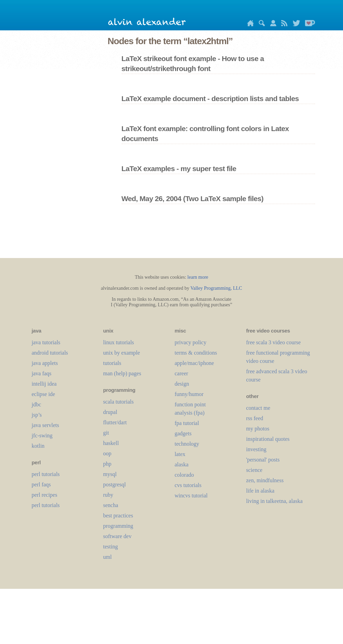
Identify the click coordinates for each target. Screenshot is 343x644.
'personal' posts (263, 460)
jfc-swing (42, 435)
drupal (110, 412)
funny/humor (189, 394)
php (107, 464)
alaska (182, 464)
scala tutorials (118, 402)
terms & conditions (196, 353)
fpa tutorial (187, 423)
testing (111, 547)
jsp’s (37, 415)
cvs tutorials (188, 485)
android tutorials (50, 353)
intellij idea (44, 384)
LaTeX (180, 454)
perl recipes (45, 495)
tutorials (112, 363)
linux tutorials (119, 342)
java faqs (42, 373)
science (254, 470)
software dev (117, 536)
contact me (258, 408)
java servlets (46, 425)
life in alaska (260, 491)
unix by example (122, 353)
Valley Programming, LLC (216, 288)
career (182, 373)
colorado (184, 475)
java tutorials (46, 342)
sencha (111, 505)
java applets (45, 363)
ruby (108, 495)
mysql (110, 474)
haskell (111, 443)
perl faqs (41, 484)
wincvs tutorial (191, 496)
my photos (258, 429)
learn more (198, 277)
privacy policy (191, 342)
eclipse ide (44, 394)
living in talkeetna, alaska (275, 501)
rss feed (255, 418)
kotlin (38, 446)
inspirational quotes (268, 439)
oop (107, 453)
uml (108, 557)
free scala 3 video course (274, 342)
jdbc (37, 404)
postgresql (115, 484)
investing (256, 449)
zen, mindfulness (265, 480)
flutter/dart (115, 422)
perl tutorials (46, 474)
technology (187, 444)
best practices (118, 516)
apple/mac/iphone (194, 363)
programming (118, 526)
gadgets (183, 433)
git (106, 433)
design (182, 384)
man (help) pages (122, 373)
